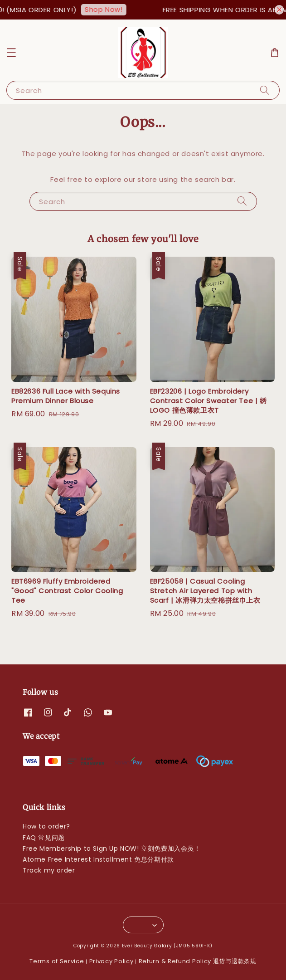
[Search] (265, 90)
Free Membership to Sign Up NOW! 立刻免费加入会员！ (112, 848)
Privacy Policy (111, 961)
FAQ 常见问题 (44, 838)
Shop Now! (111, 9)
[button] (11, 53)
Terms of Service (57, 961)
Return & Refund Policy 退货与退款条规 (198, 961)
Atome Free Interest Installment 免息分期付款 (98, 859)
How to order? (46, 826)
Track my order (49, 870)
